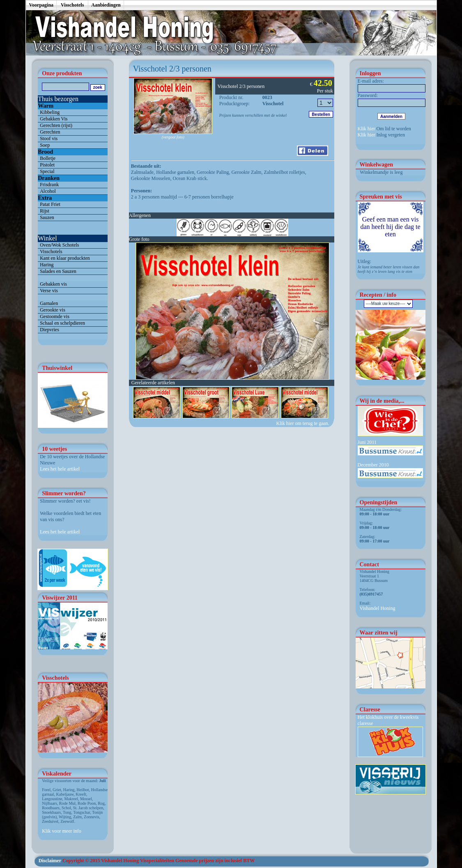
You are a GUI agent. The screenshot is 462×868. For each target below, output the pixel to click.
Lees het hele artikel (60, 469)
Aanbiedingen (106, 5)
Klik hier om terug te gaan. (303, 423)
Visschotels (72, 5)
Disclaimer (50, 861)
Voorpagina (41, 5)
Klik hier (367, 129)
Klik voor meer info (62, 831)
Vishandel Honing (378, 608)
